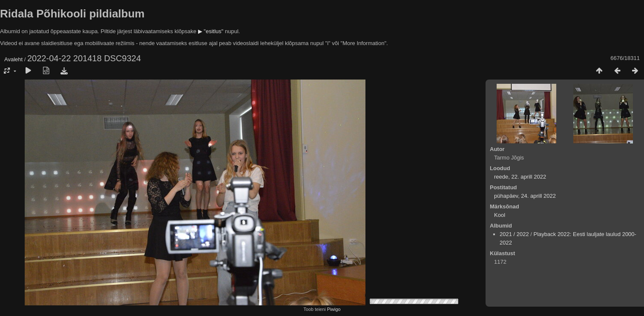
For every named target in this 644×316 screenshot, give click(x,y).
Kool (500, 215)
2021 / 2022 (514, 234)
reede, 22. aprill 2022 (520, 177)
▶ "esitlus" (211, 31)
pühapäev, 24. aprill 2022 (525, 196)
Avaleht (13, 59)
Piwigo (334, 309)
